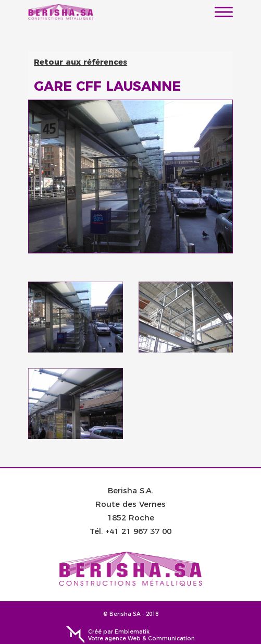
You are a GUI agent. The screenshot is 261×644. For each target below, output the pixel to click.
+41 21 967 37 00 (138, 531)
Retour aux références (80, 61)
